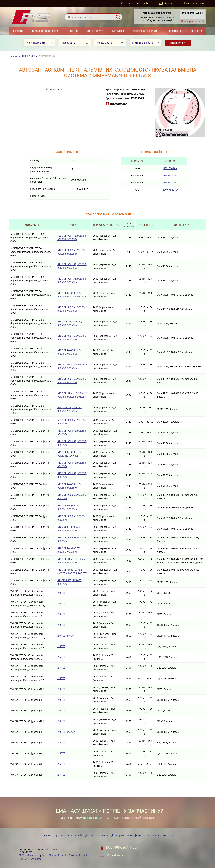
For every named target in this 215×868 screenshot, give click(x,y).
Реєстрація (142, 3)
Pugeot (73, 855)
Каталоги (118, 31)
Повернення (174, 31)
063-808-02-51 (93, 818)
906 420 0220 (170, 175)
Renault (63, 855)
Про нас (73, 31)
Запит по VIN (95, 31)
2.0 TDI (61, 593)
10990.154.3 (28, 56)
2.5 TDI (61, 646)
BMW (22, 855)
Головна (18, 31)
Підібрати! (178, 43)
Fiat (21, 859)
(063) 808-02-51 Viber (122, 847)
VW (27, 859)
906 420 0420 (170, 183)
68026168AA (170, 168)
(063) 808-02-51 (193, 13)
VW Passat (37, 859)
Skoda (53, 855)
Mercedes (32, 855)
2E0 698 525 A (170, 190)
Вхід (127, 3)
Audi (44, 855)
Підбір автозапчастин (46, 31)
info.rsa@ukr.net (115, 855)
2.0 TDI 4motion (66, 636)
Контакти (196, 31)
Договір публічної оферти (126, 835)
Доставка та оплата (145, 31)
